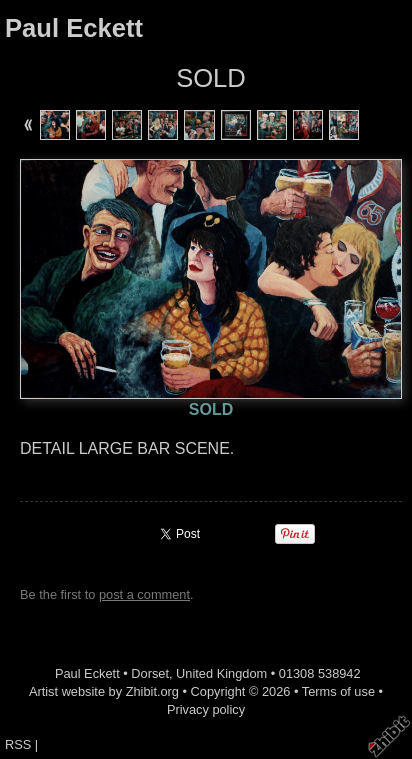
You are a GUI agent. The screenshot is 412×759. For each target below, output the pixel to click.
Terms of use (338, 691)
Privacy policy (206, 709)
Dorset (150, 673)
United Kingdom (221, 673)
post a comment (144, 594)
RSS (18, 744)
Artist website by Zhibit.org (104, 691)
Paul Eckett (74, 28)
